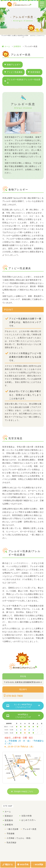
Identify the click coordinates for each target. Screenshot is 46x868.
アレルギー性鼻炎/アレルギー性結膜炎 (24, 81)
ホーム (8, 812)
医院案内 (9, 820)
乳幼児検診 (12, 843)
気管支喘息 (35, 72)
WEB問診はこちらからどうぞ (23, 716)
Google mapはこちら (24, 791)
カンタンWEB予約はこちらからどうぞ (23, 706)
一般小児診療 (13, 829)
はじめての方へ (29, 820)
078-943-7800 (15, 696)
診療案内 (9, 825)
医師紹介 (9, 816)
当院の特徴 (27, 816)
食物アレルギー (14, 65)
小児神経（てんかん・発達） (19, 838)
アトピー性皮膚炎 (15, 72)
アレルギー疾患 (30, 829)
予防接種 (11, 834)
